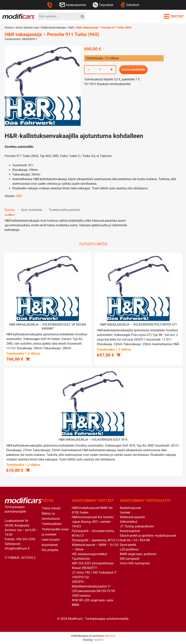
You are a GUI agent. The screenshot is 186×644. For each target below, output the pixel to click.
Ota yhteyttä (50, 550)
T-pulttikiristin (81, 559)
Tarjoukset (103, 5)
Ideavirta (110, 636)
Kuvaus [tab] (10, 210)
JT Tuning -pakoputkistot (137, 526)
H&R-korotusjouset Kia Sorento (93, 517)
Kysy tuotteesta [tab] (32, 210)
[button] (28, 359)
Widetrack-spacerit (132, 517)
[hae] (82, 16)
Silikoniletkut (129, 522)
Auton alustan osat (27, 28)
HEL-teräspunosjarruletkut (89, 554)
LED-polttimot (129, 549)
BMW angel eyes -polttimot (138, 554)
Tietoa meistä (51, 508)
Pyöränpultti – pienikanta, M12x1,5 (96, 540)
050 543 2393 (26, 539)
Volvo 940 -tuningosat (135, 563)
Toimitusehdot (52, 524)
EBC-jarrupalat (130, 559)
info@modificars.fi (17, 548)
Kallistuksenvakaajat (54, 28)
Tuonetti (98, 640)
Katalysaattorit (130, 531)
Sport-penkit (128, 545)
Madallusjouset (130, 508)
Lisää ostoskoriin (133, 70)
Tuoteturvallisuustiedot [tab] (64, 210)
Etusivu (9, 28)
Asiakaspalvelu (73, 5)
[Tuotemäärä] (100, 70)
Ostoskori (129, 5)
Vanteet (125, 512)
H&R (71, 28)
